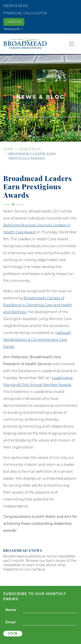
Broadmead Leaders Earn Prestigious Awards (32, 156)
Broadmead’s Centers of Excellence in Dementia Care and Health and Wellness (38, 305)
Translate (12, 29)
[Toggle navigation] (71, 44)
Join (13, 633)
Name (11, 610)
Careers (14, 22)
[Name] (50, 610)
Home (8, 149)
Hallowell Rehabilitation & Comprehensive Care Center (37, 340)
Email (10, 622)
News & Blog (16, 6)
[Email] (50, 622)
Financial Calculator (25, 13)
